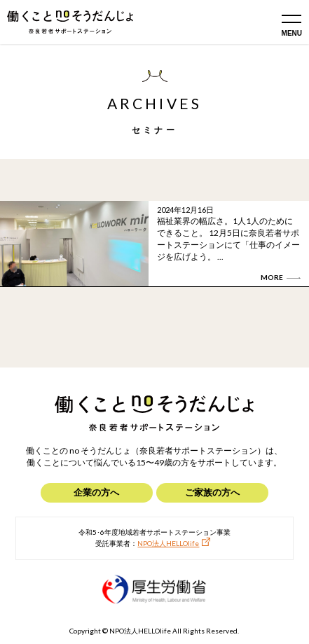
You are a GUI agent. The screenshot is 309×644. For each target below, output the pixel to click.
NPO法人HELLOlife (168, 543)
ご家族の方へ (212, 492)
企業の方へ (96, 492)
